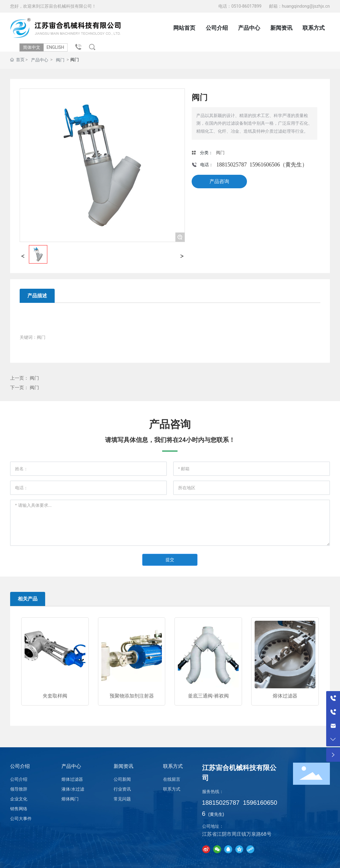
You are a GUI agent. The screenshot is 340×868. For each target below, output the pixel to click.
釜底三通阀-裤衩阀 (208, 696)
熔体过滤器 (285, 696)
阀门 (60, 60)
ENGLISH (57, 47)
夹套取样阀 (55, 696)
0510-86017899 (247, 6)
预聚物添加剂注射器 (132, 696)
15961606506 (265, 165)
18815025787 (231, 165)
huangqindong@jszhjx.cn (306, 6)
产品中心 (40, 60)
